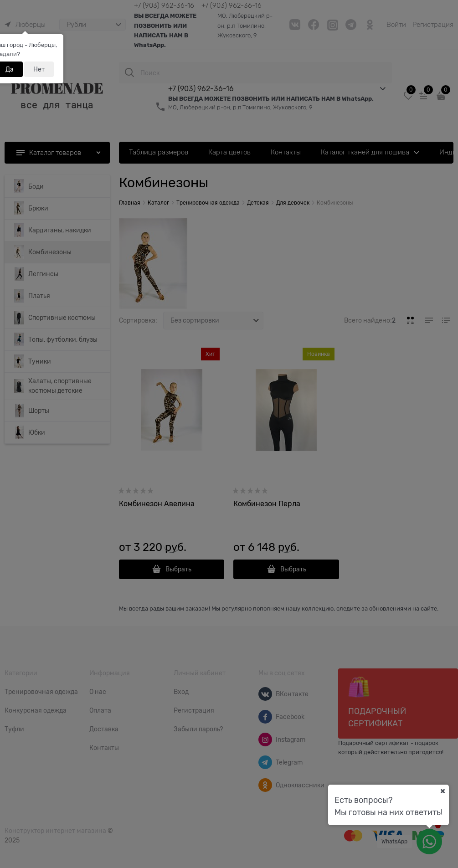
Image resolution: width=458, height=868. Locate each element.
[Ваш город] (443, 791)
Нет (39, 69)
